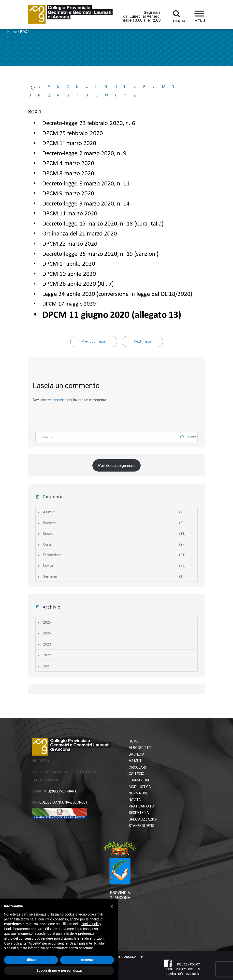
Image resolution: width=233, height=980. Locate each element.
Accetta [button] (87, 960)
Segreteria (139, 813)
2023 (47, 644)
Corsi (47, 544)
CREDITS (194, 969)
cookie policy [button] (91, 924)
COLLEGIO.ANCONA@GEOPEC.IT (64, 802)
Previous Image (94, 341)
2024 (47, 633)
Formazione (52, 555)
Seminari (50, 576)
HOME (134, 741)
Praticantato (141, 806)
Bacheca (50, 523)
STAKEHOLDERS (142, 826)
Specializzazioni (144, 819)
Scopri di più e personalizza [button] (59, 970)
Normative (138, 793)
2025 (47, 622)
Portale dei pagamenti (117, 466)
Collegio (137, 774)
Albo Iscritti (140, 748)
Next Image (143, 341)
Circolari (49, 534)
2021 (47, 666)
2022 (47, 655)
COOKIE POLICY (175, 969)
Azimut (49, 512)
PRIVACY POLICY (189, 964)
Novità (48, 566)
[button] (200, 17)
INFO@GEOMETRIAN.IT (60, 791)
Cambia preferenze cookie (183, 974)
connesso (59, 400)
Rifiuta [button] (31, 960)
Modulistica (140, 787)
